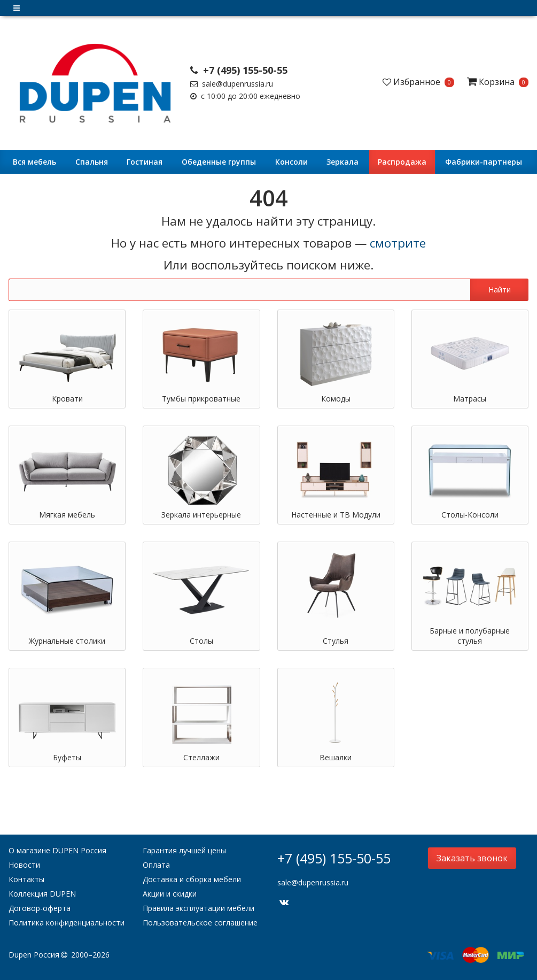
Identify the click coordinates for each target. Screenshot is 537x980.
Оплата (156, 865)
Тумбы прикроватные (201, 399)
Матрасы (470, 399)
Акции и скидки (170, 894)
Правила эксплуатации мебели (199, 908)
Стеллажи (201, 757)
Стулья (336, 641)
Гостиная (145, 162)
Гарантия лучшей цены (184, 850)
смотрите (398, 243)
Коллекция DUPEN (42, 894)
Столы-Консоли (470, 515)
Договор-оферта (40, 908)
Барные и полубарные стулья (470, 636)
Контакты (26, 879)
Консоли (291, 162)
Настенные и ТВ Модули (336, 515)
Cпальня (92, 162)
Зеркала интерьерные (201, 515)
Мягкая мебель (67, 515)
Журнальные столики (67, 641)
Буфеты (67, 757)
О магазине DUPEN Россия (57, 850)
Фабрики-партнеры (484, 162)
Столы (201, 641)
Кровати (67, 399)
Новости (24, 865)
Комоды (336, 399)
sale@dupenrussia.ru (232, 84)
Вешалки (336, 757)
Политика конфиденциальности (67, 923)
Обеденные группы (219, 162)
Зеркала (343, 162)
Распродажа (402, 162)
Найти (500, 290)
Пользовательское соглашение (200, 923)
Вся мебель (34, 162)
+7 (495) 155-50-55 (239, 70)
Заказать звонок (472, 858)
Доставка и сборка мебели (192, 879)
